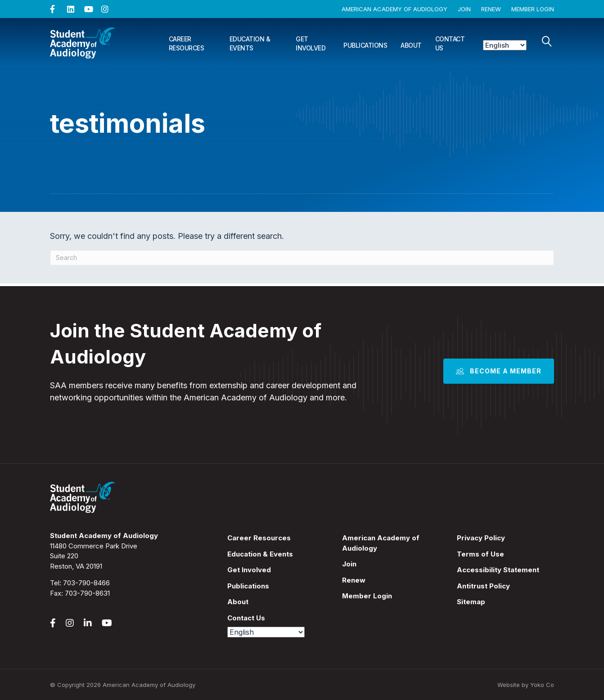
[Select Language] (505, 45)
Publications (365, 45)
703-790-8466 (86, 583)
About (411, 45)
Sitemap (471, 602)
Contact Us (450, 43)
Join (464, 9)
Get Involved (311, 43)
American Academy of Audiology (394, 9)
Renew (491, 9)
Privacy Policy (481, 538)
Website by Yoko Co (526, 685)
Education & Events (250, 43)
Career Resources (187, 43)
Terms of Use (480, 554)
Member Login (533, 9)
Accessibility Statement (498, 570)
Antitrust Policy (483, 586)
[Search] (547, 41)
